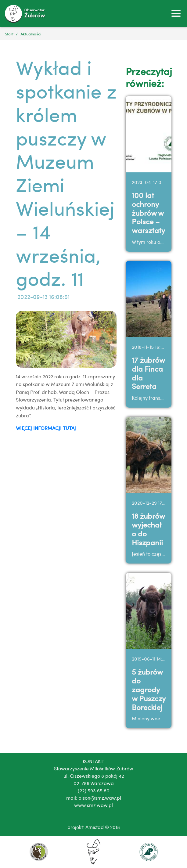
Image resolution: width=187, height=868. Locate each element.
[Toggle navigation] (176, 13)
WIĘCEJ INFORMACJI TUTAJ (46, 428)
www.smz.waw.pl (93, 805)
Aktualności (31, 34)
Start (9, 34)
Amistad (95, 827)
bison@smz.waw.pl (100, 798)
